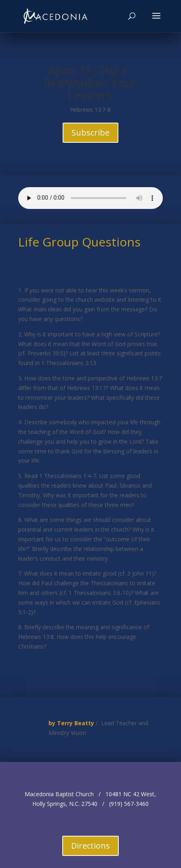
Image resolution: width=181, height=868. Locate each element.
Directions (90, 846)
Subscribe (90, 132)
